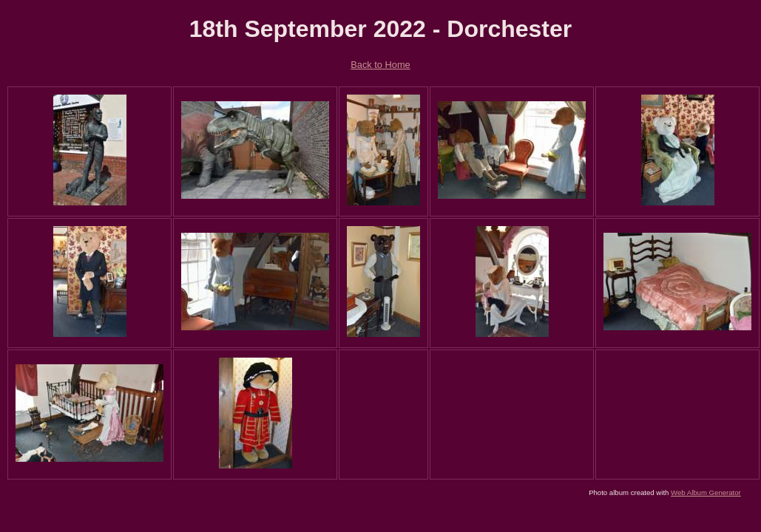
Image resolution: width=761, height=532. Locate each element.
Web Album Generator (706, 492)
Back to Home (380, 65)
